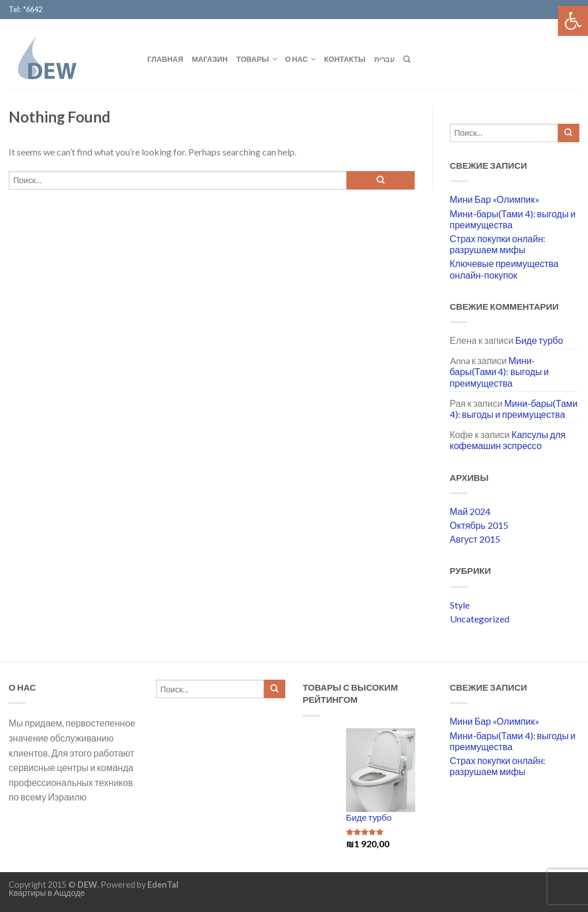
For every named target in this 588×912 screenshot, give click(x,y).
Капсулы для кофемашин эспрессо (508, 440)
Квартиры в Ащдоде (47, 893)
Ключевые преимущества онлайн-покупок (504, 269)
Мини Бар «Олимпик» (495, 199)
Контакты (345, 59)
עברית (384, 59)
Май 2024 (470, 511)
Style (460, 605)
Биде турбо (539, 340)
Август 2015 (475, 539)
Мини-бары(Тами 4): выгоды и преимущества (513, 219)
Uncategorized (480, 619)
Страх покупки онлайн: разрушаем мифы (498, 244)
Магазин (210, 59)
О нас (297, 59)
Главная (165, 59)
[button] (573, 21)
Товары (252, 59)
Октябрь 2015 (479, 525)
